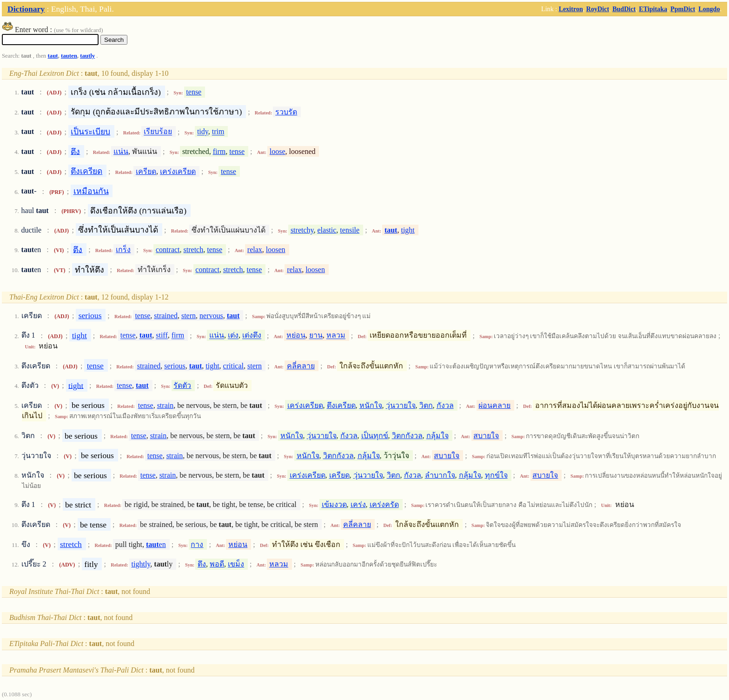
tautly (87, 56)
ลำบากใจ (440, 475)
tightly (141, 564)
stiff (162, 336)
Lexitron (571, 9)
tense (194, 92)
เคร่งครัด (384, 504)
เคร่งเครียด (178, 171)
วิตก (426, 405)
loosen (276, 250)
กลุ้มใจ (437, 436)
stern (189, 316)
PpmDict (683, 9)
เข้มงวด (334, 504)
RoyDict (598, 9)
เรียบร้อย (158, 132)
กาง (197, 544)
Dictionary (26, 9)
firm (219, 151)
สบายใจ (486, 436)
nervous (211, 316)
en (156, 544)
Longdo (709, 9)
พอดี (217, 564)
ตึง (75, 151)
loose (278, 151)
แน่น (121, 151)
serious (90, 315)
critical (233, 366)
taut (53, 56)
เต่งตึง (252, 336)
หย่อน (296, 336)
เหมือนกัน (91, 191)
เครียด (146, 171)
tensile (350, 230)
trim (218, 132)
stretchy (302, 230)
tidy (203, 132)
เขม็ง (236, 564)
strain (166, 405)
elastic (327, 230)
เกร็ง (123, 250)
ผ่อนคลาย (494, 405)
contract (168, 250)
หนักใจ (371, 405)
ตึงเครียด (86, 171)
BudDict (624, 9)
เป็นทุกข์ (375, 436)
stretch (194, 250)
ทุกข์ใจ (496, 475)
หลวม (336, 336)
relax (255, 250)
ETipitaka (653, 9)
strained (166, 316)
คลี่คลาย (301, 366)
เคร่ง (358, 504)
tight (408, 230)
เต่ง (233, 336)
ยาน (316, 336)
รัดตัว (182, 385)
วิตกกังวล (407, 436)
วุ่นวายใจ (401, 405)
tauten (69, 56)
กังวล (445, 405)
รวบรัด (286, 112)
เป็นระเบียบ (90, 132)
